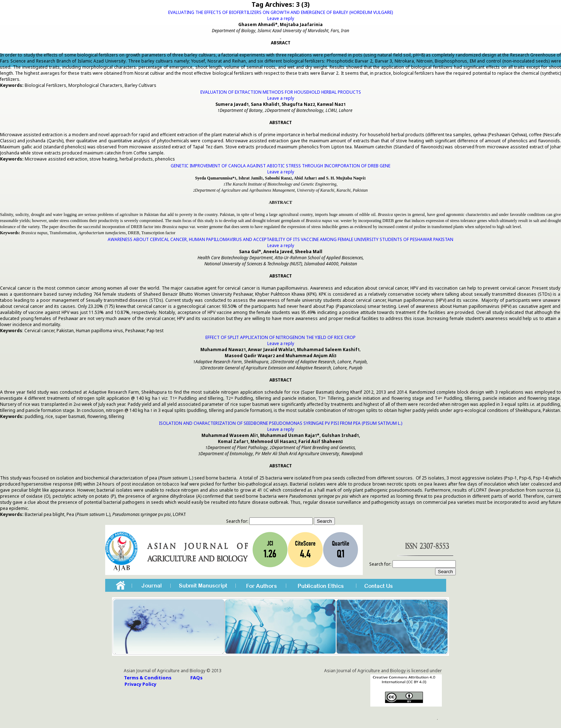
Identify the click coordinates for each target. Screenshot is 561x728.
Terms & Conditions (148, 678)
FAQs (196, 678)
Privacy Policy (140, 684)
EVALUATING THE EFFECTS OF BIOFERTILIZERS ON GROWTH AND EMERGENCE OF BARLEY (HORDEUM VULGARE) (280, 12)
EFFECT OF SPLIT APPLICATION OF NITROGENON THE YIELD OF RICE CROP (280, 337)
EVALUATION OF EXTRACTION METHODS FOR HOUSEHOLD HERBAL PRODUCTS (281, 92)
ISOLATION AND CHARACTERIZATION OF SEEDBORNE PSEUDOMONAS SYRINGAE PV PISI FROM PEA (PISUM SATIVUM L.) (280, 423)
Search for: (237, 521)
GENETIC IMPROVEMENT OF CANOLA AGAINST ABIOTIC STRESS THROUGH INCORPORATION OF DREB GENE (280, 166)
